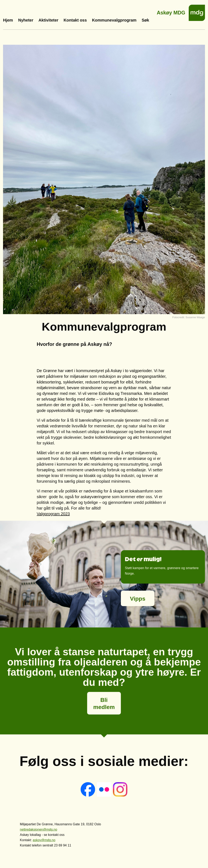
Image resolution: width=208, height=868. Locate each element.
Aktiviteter (49, 20)
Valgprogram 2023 (53, 514)
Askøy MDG (171, 11)
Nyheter (26, 20)
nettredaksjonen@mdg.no (38, 829)
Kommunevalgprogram (114, 20)
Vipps (138, 599)
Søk (145, 20)
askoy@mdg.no (44, 840)
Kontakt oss (75, 20)
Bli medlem (104, 704)
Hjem (8, 20)
